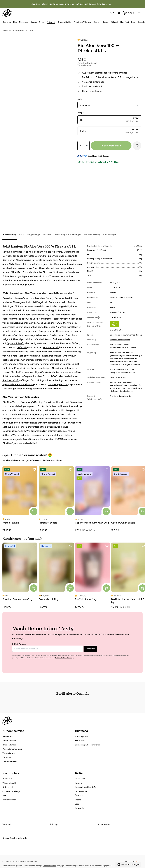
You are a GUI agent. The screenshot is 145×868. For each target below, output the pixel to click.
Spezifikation (116, 317)
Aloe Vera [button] (85, 105)
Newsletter (53, 4)
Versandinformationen (120, 340)
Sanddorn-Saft (11, 380)
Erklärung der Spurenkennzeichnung (126, 335)
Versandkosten (84, 65)
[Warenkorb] (129, 13)
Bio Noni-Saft (50, 376)
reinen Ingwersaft (58, 384)
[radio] (109, 120)
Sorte (80, 99)
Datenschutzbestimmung (64, 658)
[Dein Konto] (119, 13)
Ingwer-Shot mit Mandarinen (18, 384)
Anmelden (90, 649)
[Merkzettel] (112, 13)
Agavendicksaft (15, 343)
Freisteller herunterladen (121, 396)
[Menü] (139, 12)
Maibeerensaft (51, 347)
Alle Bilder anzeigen (128, 864)
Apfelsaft (22, 347)
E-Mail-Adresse (19, 644)
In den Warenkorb (111, 146)
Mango (58, 356)
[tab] (10, 235)
